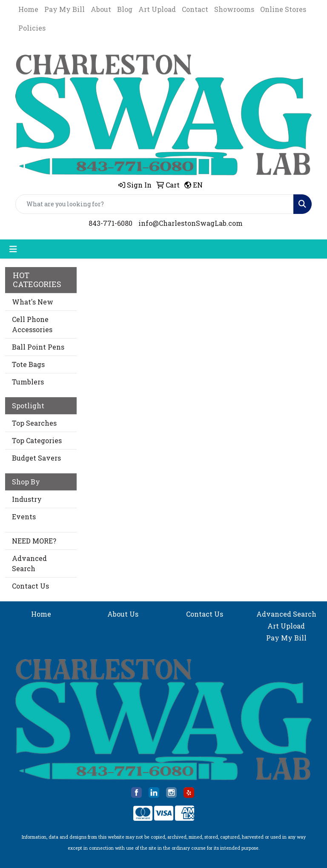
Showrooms (234, 9)
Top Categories (37, 440)
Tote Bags (28, 364)
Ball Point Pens (38, 347)
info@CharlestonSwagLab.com (191, 223)
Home (28, 9)
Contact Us (30, 586)
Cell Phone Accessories (32, 324)
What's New (33, 302)
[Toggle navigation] (13, 249)
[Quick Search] (155, 204)
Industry (27, 499)
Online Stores (283, 9)
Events (24, 517)
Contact (195, 9)
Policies (32, 28)
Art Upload (157, 9)
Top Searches (34, 423)
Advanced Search (29, 563)
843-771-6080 (110, 223)
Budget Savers (36, 458)
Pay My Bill (65, 9)
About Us (123, 614)
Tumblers (28, 382)
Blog (125, 9)
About (101, 9)
